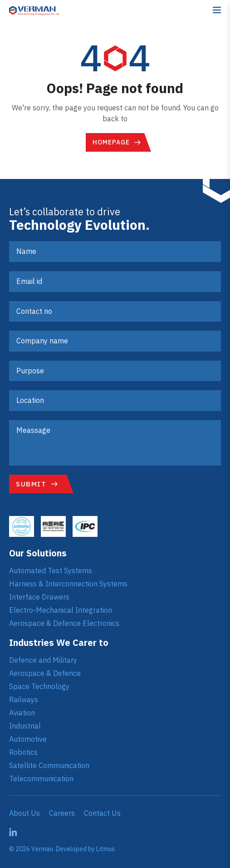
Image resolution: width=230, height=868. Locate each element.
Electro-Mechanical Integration (61, 610)
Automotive (28, 739)
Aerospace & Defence (45, 673)
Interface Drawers (39, 597)
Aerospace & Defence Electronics (64, 623)
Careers (62, 813)
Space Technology (39, 686)
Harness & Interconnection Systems (68, 584)
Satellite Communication (49, 765)
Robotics (23, 752)
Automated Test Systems (51, 570)
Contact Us (102, 813)
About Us (24, 813)
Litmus (105, 849)
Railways (24, 699)
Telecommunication (41, 779)
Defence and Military (43, 660)
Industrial (25, 726)
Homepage (111, 142)
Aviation (22, 713)
